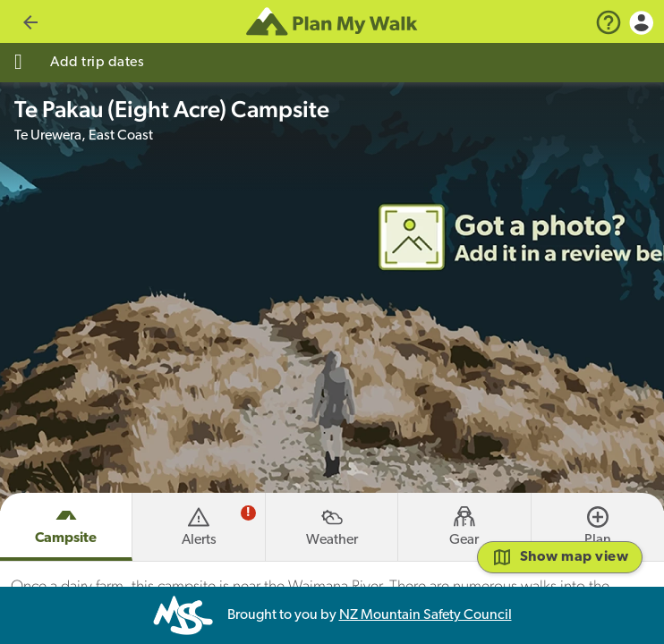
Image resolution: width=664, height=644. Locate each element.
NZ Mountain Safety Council (426, 615)
